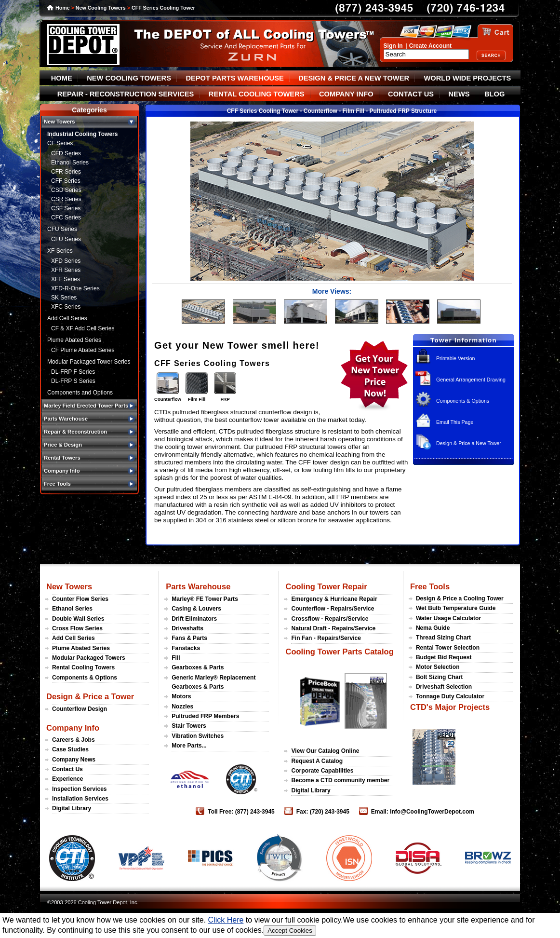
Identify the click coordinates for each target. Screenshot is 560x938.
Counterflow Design (80, 709)
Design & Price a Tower (90, 696)
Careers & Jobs (73, 740)
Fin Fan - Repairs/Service (326, 638)
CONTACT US (411, 94)
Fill (176, 658)
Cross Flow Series (77, 628)
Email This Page (455, 422)
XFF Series (66, 279)
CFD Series (66, 153)
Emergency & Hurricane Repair (334, 599)
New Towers (69, 586)
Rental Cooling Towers (83, 667)
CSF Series (66, 208)
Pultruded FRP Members (205, 716)
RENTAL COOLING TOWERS (257, 94)
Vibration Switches (198, 736)
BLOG (494, 94)
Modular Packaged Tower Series (89, 362)
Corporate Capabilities (322, 771)
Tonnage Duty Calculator (450, 696)
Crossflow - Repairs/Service (330, 619)
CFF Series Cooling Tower (163, 8)
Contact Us (67, 769)
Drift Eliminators (194, 619)
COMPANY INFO (346, 94)
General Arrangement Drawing (471, 380)
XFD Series (66, 261)
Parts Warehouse (198, 586)
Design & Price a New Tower (469, 443)
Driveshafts (187, 628)
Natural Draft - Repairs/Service (333, 628)
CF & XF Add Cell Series (83, 328)
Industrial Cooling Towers (82, 134)
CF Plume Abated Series (83, 350)
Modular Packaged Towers (89, 658)
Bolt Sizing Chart (439, 677)
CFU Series (62, 229)
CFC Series (66, 218)
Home (63, 8)
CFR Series (66, 172)
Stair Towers (189, 726)
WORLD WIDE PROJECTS (468, 78)
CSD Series (66, 190)
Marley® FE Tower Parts (205, 599)
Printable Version (456, 358)
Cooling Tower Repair (326, 586)
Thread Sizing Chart (443, 638)
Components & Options (463, 401)
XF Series (60, 251)
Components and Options (80, 393)
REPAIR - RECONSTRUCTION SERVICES (126, 94)
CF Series (60, 143)
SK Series (64, 298)
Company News (74, 760)
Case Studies (70, 749)
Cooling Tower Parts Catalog (339, 652)
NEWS (459, 94)
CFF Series (66, 181)
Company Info (73, 728)
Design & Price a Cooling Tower (460, 598)
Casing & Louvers (196, 609)
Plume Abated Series (74, 340)
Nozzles (182, 707)
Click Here (226, 920)
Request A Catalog (317, 761)
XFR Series (66, 270)
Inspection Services (80, 789)
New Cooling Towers (101, 8)
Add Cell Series (67, 318)
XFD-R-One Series (75, 288)
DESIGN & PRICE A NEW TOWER (354, 78)
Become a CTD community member (340, 780)
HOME (62, 78)
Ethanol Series (70, 163)
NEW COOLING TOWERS (129, 78)
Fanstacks (186, 648)
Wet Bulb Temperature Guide (456, 608)
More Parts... (189, 746)
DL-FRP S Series (73, 381)
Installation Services (80, 799)
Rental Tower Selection (448, 648)
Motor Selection (438, 667)
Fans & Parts (189, 638)
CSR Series (66, 199)
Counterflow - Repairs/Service (333, 609)
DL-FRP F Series (73, 372)
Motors (181, 696)
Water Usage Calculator (448, 618)
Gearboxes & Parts (198, 667)
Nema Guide (433, 628)
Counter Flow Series (80, 599)
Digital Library (72, 808)
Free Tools (430, 586)
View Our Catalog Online (325, 751)
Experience (68, 779)
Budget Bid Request (444, 657)
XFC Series (66, 307)
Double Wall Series (78, 619)
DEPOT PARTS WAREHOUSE (234, 78)
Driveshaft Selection (444, 687)
